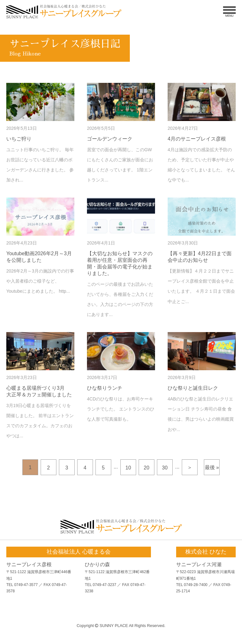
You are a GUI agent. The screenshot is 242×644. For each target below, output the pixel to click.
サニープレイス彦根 (29, 564)
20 (147, 468)
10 (128, 468)
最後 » (212, 467)
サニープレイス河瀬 (199, 564)
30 (165, 468)
